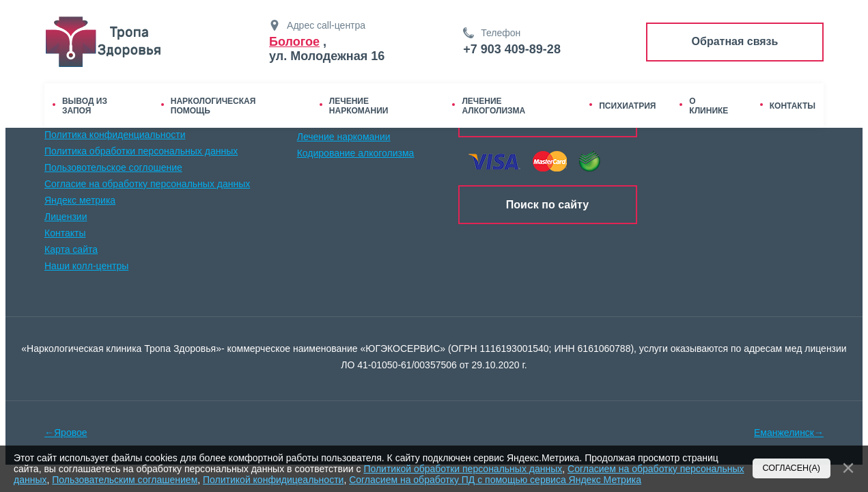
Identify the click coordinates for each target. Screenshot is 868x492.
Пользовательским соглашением (125, 480)
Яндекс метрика (80, 200)
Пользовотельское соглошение (113, 167)
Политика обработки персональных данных (141, 151)
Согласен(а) (792, 468)
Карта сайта (71, 249)
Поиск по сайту (547, 205)
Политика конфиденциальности (115, 135)
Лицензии (66, 217)
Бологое (294, 42)
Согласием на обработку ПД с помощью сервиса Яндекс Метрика (495, 480)
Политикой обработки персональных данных (463, 469)
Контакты (65, 233)
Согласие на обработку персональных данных (147, 184)
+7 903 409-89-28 (512, 49)
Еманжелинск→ (789, 433)
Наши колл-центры (86, 266)
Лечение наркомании (344, 137)
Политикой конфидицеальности (273, 480)
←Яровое (66, 433)
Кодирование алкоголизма (356, 153)
